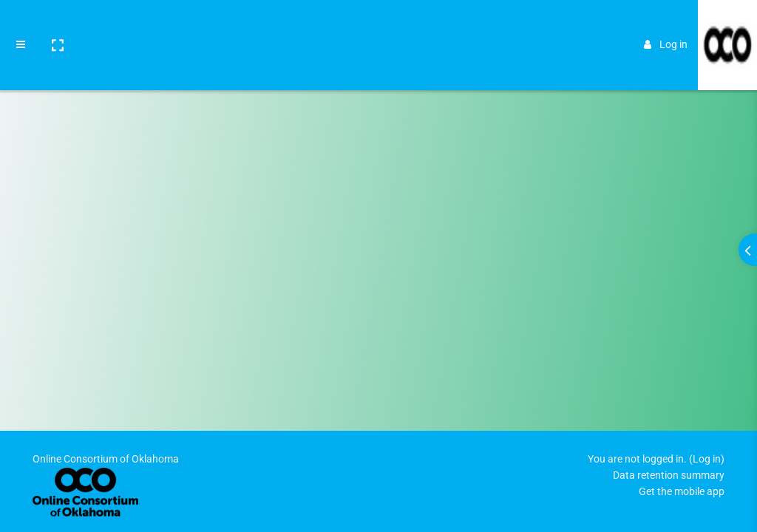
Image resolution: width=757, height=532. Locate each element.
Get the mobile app (682, 491)
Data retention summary (669, 475)
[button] (57, 24)
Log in (666, 24)
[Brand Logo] (727, 24)
